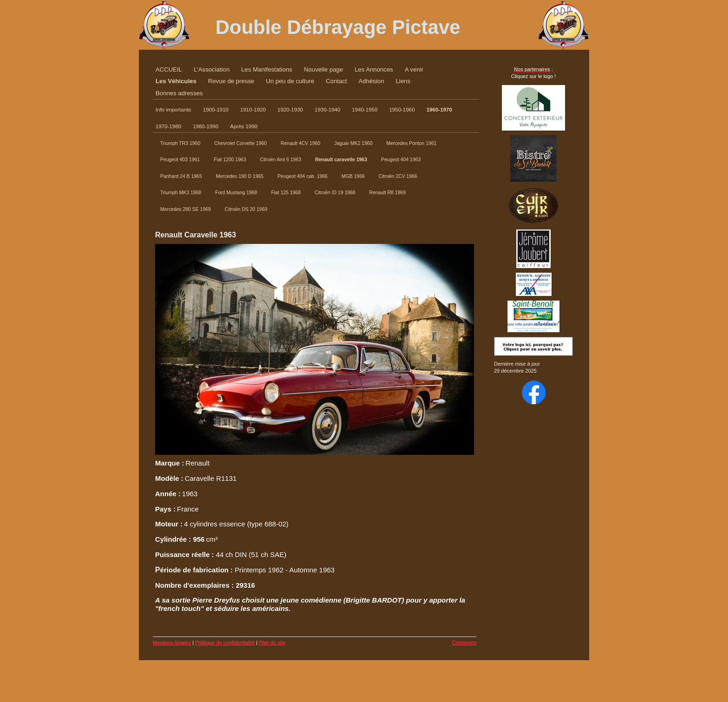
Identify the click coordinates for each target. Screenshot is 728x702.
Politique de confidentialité (225, 643)
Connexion (464, 643)
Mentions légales (172, 643)
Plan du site (272, 643)
